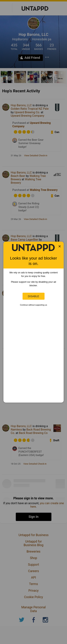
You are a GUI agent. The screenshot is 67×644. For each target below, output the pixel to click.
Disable (33, 296)
